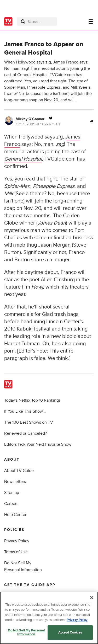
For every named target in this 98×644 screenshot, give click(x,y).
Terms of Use (16, 552)
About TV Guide (19, 471)
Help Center (15, 515)
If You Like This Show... (25, 411)
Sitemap (12, 493)
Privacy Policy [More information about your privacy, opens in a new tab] (77, 620)
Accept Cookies (70, 632)
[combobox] (37, 22)
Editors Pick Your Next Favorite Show (38, 444)
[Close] (92, 598)
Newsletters (15, 482)
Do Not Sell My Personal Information (26, 633)
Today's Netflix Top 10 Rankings (32, 400)
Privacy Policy (17, 541)
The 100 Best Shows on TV (29, 422)
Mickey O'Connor (30, 119)
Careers (11, 504)
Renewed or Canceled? (25, 433)
